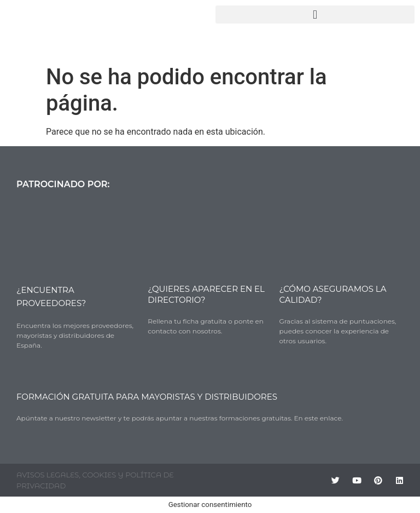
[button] (315, 15)
